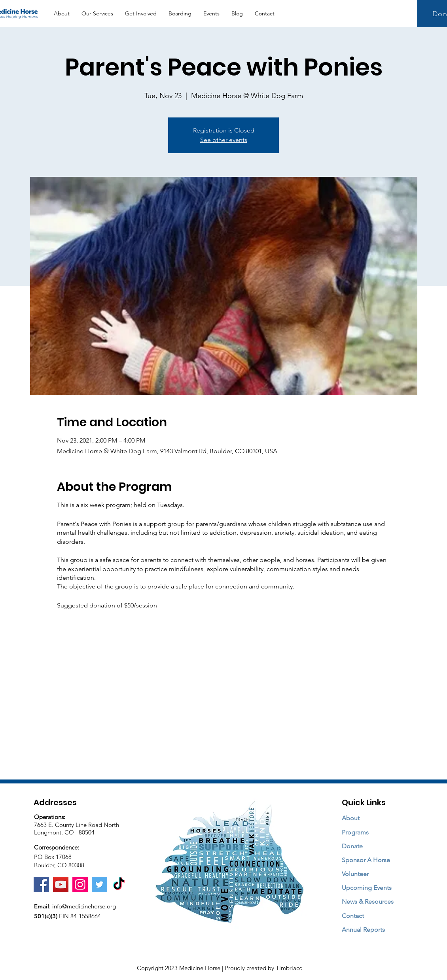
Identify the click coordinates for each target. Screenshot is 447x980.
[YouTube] (61, 884)
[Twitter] (99, 884)
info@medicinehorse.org (84, 906)
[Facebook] (41, 884)
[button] (97, 14)
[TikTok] (119, 884)
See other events (224, 140)
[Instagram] (80, 884)
